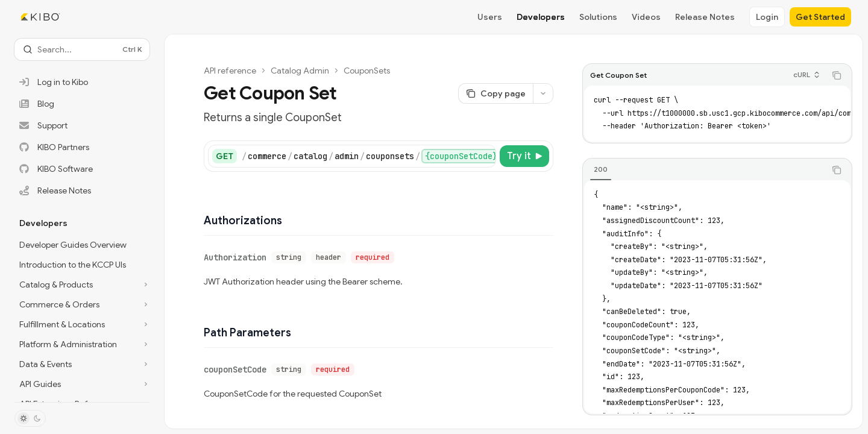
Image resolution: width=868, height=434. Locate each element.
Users (490, 17)
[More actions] (543, 93)
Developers (541, 17)
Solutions (598, 17)
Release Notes (705, 17)
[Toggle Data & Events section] (82, 364)
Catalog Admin (300, 71)
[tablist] (704, 170)
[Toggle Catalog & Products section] (82, 285)
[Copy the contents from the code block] (837, 75)
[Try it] (524, 156)
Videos (646, 17)
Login (767, 17)
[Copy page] (495, 93)
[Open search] (82, 49)
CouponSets (367, 71)
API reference (230, 71)
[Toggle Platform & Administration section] (82, 344)
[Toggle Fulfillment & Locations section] (82, 324)
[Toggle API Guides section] (82, 384)
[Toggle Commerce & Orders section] (82, 304)
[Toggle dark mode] (30, 418)
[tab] (601, 169)
